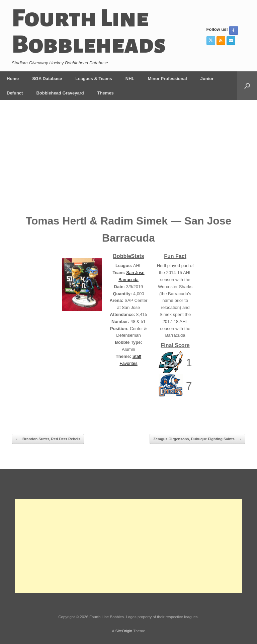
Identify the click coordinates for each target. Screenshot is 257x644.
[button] (247, 86)
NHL (130, 79)
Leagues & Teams (94, 79)
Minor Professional (167, 79)
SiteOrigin (124, 631)
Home (13, 79)
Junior (207, 79)
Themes (106, 93)
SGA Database (47, 79)
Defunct (15, 93)
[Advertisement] (128, 162)
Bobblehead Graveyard (60, 93)
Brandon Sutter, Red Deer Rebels (48, 439)
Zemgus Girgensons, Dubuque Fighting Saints (197, 439)
